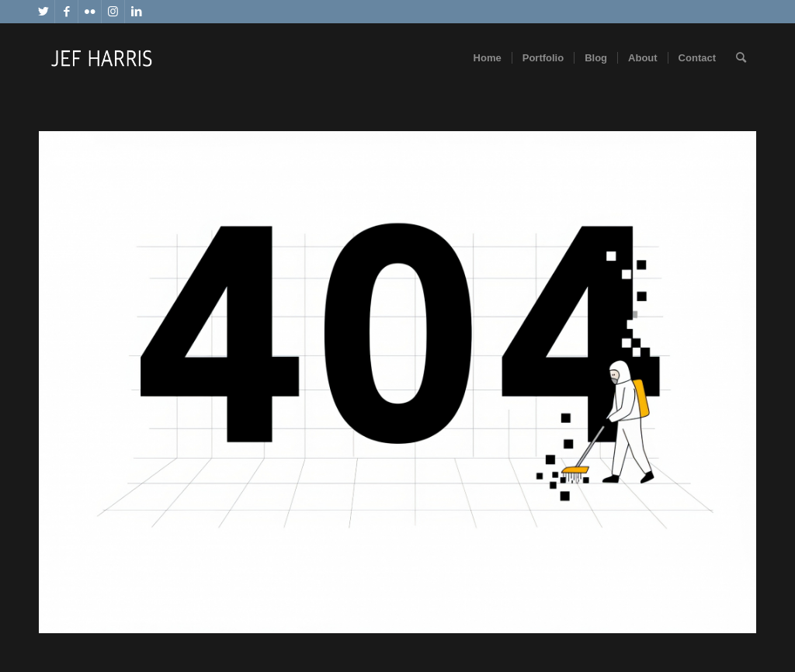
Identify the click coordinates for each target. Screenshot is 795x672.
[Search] (741, 58)
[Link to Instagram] (113, 12)
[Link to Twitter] (43, 12)
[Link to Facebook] (66, 12)
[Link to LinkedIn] (137, 12)
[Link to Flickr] (90, 12)
